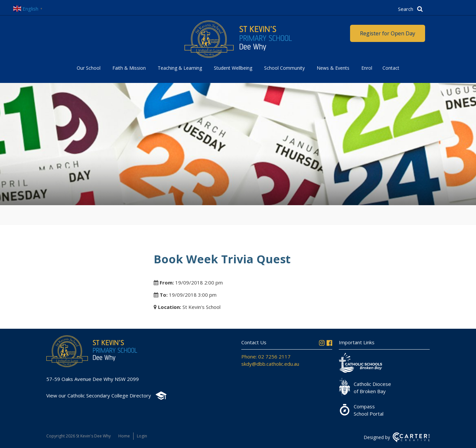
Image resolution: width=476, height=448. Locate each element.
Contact (391, 68)
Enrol (367, 68)
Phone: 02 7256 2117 (266, 356)
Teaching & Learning (180, 68)
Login (142, 436)
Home (124, 436)
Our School (89, 68)
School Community (284, 68)
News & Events (333, 68)
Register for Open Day (387, 33)
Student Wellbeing (233, 68)
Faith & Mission (129, 68)
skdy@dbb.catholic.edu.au (270, 364)
